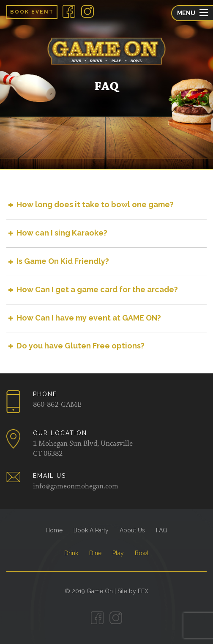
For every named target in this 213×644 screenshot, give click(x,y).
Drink (71, 553)
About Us (132, 530)
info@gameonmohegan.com (76, 487)
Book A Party (91, 530)
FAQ (162, 530)
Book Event (32, 12)
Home (54, 530)
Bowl (142, 553)
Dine (95, 553)
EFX (143, 591)
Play (118, 553)
